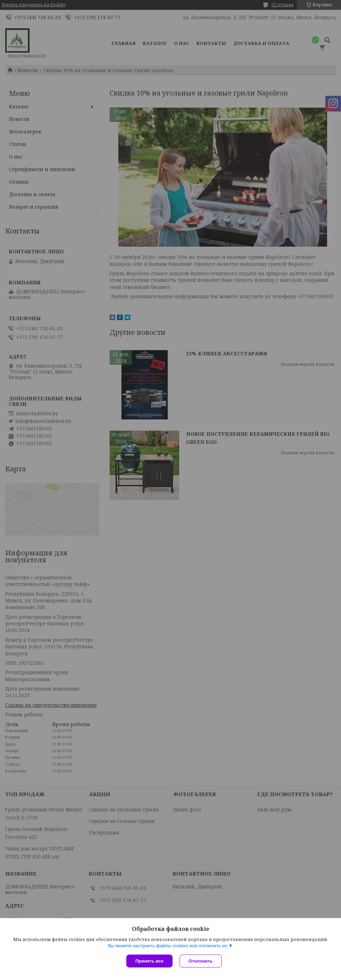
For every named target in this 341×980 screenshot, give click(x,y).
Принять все (149, 961)
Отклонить (201, 961)
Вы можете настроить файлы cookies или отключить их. (168, 946)
